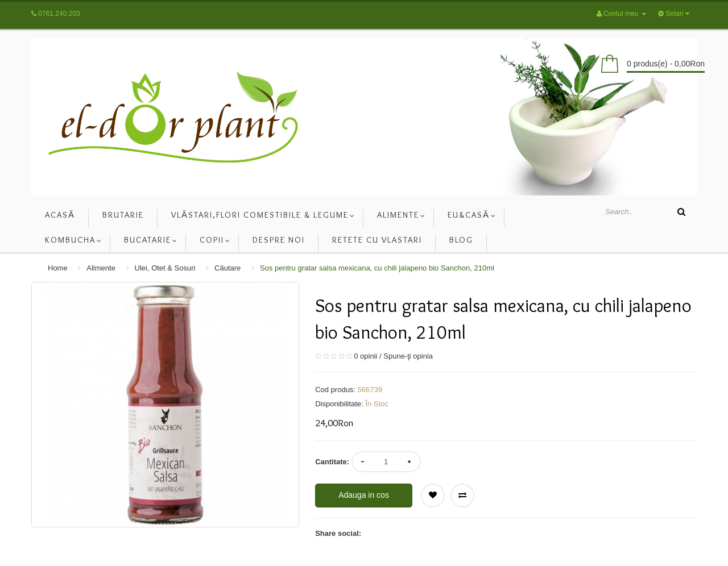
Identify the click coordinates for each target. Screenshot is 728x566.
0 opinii (365, 356)
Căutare (227, 268)
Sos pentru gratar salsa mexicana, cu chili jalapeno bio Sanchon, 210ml (377, 268)
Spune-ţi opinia (408, 356)
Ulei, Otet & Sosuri (165, 268)
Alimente (101, 268)
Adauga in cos (364, 495)
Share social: (338, 533)
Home (58, 268)
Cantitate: (332, 462)
